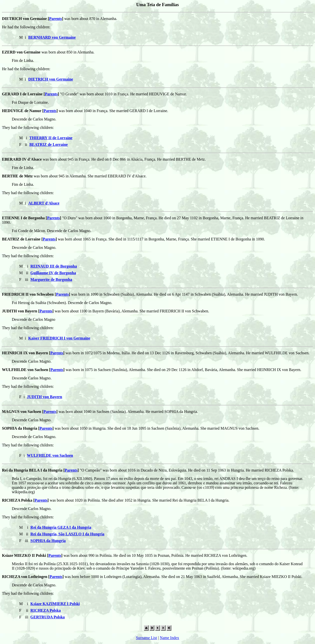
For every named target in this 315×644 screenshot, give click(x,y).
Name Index (169, 638)
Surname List (146, 638)
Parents (56, 19)
